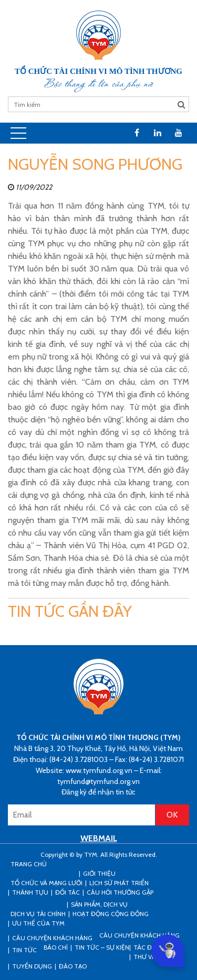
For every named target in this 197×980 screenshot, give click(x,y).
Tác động (149, 947)
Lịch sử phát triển (119, 883)
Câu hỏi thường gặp (120, 892)
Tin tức (24, 950)
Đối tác (68, 892)
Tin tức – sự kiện (102, 947)
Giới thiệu (99, 873)
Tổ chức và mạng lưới (46, 883)
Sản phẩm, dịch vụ (99, 904)
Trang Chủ (29, 864)
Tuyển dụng (32, 966)
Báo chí (56, 947)
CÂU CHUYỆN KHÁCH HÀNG (52, 938)
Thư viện (147, 957)
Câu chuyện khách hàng (139, 935)
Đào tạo (73, 966)
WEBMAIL (99, 838)
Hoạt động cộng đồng (111, 914)
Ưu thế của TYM (38, 923)
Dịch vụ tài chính (38, 914)
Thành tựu (30, 892)
